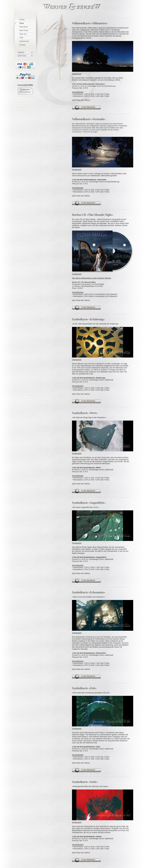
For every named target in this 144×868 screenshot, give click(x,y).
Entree (22, 20)
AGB (21, 38)
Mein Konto (24, 30)
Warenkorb (24, 27)
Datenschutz (24, 41)
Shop (22, 23)
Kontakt (22, 45)
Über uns (23, 34)
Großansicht (77, 74)
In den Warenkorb (88, 107)
